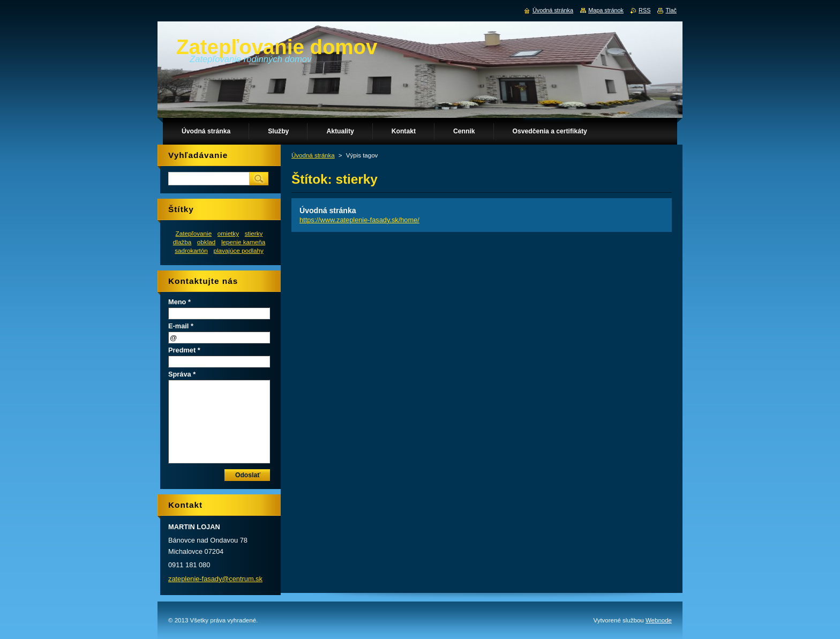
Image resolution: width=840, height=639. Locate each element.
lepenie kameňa (243, 242)
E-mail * (181, 326)
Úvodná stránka (313, 155)
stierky (254, 233)
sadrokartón (191, 250)
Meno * (179, 302)
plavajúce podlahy (238, 250)
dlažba (182, 242)
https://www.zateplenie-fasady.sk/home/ (359, 220)
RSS (644, 10)
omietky (228, 233)
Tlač (671, 10)
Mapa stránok (606, 10)
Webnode (659, 620)
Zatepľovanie (194, 233)
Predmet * (184, 350)
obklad (206, 242)
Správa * (182, 374)
